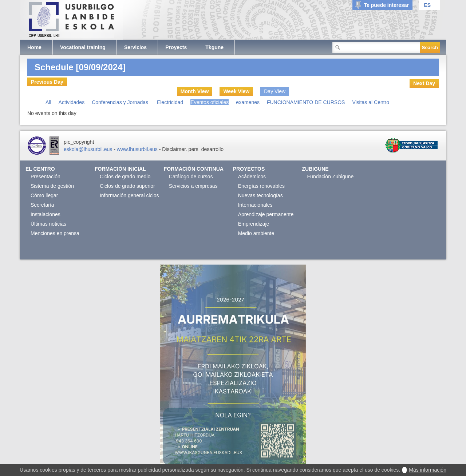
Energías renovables (261, 186)
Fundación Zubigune (331, 176)
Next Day (424, 83)
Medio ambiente (256, 233)
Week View (236, 91)
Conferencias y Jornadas (121, 102)
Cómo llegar (44, 195)
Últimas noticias (48, 224)
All (48, 102)
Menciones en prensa (55, 233)
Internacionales (255, 205)
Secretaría (42, 205)
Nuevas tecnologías (260, 195)
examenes (248, 102)
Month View (195, 91)
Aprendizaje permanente (266, 214)
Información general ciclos (129, 195)
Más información (428, 470)
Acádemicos (252, 176)
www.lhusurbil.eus (137, 149)
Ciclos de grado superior (127, 186)
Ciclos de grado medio (125, 176)
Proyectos (249, 169)
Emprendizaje (254, 224)
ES (427, 5)
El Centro (40, 169)
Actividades (72, 102)
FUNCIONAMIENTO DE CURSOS (306, 102)
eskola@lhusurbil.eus (88, 149)
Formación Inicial (120, 169)
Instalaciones (46, 214)
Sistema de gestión (52, 186)
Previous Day (47, 82)
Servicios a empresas (193, 186)
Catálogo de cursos (191, 176)
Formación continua (194, 169)
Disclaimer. (174, 149)
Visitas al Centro (371, 102)
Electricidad (170, 102)
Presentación (46, 176)
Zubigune (315, 169)
